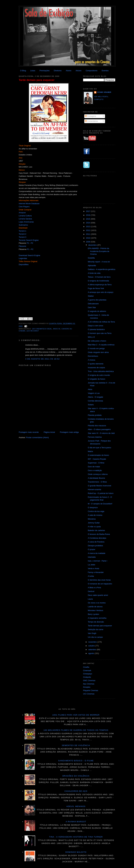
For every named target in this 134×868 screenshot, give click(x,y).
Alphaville (92, 266)
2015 (88, 219)
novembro (93, 642)
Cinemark (87, 670)
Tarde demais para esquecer (37, 80)
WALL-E (91, 337)
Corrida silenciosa (95, 401)
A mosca (91, 360)
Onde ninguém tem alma (98, 352)
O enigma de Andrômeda (98, 281)
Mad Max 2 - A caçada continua (101, 345)
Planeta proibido (95, 415)
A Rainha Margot (76, 822)
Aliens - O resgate (95, 397)
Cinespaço (88, 674)
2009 (88, 242)
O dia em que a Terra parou (99, 448)
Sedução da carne (96, 629)
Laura (90, 599)
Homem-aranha (94, 489)
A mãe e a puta (94, 527)
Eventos (105, 71)
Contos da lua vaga (96, 511)
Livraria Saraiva (25, 219)
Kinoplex (87, 687)
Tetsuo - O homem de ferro (99, 277)
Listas (33, 71)
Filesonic (22, 246)
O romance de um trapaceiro (100, 584)
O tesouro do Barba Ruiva (99, 534)
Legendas (23, 258)
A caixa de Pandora (96, 542)
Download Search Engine (29, 255)
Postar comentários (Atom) (38, 437)
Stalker (91, 296)
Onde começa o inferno (98, 474)
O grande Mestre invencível (99, 486)
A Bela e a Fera (94, 588)
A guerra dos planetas (97, 300)
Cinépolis (87, 677)
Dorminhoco (93, 356)
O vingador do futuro (96, 379)
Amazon (22, 213)
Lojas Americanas (26, 222)
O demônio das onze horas (99, 580)
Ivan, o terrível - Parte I (97, 561)
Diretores (58, 71)
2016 (88, 215)
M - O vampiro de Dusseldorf (100, 504)
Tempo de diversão (96, 622)
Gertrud (91, 591)
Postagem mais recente (29, 432)
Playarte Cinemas (91, 690)
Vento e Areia (93, 568)
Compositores (92, 71)
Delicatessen (93, 304)
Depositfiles (24, 264)
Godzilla (91, 258)
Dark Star (92, 307)
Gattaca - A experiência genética (101, 269)
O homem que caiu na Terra (100, 333)
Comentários (91, 121)
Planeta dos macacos (97, 426)
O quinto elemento (96, 364)
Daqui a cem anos (95, 326)
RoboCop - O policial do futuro (101, 493)
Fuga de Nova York (96, 288)
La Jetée (91, 565)
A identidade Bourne (96, 478)
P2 (32, 243)
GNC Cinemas (89, 680)
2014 (88, 223)
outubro (92, 646)
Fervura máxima (95, 437)
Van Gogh (92, 633)
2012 (88, 230)
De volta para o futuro (97, 341)
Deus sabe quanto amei (98, 595)
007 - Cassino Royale (97, 459)
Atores (69, 71)
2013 (88, 227)
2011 (88, 234)
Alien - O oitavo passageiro (99, 429)
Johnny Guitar (94, 523)
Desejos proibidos (95, 546)
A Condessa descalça (97, 538)
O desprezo (93, 508)
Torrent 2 (22, 234)
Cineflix (86, 667)
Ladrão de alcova (95, 607)
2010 (88, 238)
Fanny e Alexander (96, 572)
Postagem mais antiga (69, 432)
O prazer (92, 549)
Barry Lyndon (93, 614)
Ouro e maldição (95, 470)
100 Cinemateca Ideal (42, 329)
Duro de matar (94, 467)
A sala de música (95, 515)
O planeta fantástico (96, 329)
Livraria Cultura (25, 216)
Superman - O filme (96, 463)
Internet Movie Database (29, 204)
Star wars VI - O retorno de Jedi (101, 433)
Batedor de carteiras (96, 530)
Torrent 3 (22, 237)
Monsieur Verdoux (95, 610)
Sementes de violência (76, 745)
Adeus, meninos (76, 806)
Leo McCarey (33, 331)
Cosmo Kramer (104, 92)
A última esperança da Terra (100, 285)
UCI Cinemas (89, 694)
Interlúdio (92, 557)
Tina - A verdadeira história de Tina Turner (76, 837)
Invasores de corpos (96, 368)
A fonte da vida (94, 273)
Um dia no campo (95, 637)
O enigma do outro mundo (99, 375)
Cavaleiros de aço (76, 791)
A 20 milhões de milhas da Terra (101, 322)
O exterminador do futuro (98, 455)
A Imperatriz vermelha (97, 618)
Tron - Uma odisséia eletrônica (101, 371)
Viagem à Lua (94, 393)
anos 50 (57, 329)
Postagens (90, 116)
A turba (91, 576)
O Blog (23, 71)
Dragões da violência (76, 776)
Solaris (91, 405)
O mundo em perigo (96, 348)
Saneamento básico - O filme (76, 761)
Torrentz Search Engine (29, 240)
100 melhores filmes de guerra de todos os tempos (76, 730)
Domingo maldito (76, 852)
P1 (28, 243)
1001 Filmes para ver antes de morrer (76, 715)
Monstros (92, 519)
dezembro (93, 245)
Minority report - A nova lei (99, 262)
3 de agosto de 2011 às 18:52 (42, 359)
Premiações (45, 71)
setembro (93, 650)
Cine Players (24, 207)
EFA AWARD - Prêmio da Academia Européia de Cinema (99, 251)
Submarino (23, 225)
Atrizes (79, 71)
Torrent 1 (22, 231)
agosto (92, 653)
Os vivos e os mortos (97, 603)
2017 (88, 211)
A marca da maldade (96, 553)
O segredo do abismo (97, 311)
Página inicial (49, 432)
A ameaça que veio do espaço (100, 292)
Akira (90, 389)
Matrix (90, 451)
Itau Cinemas (89, 684)
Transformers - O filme (97, 482)
